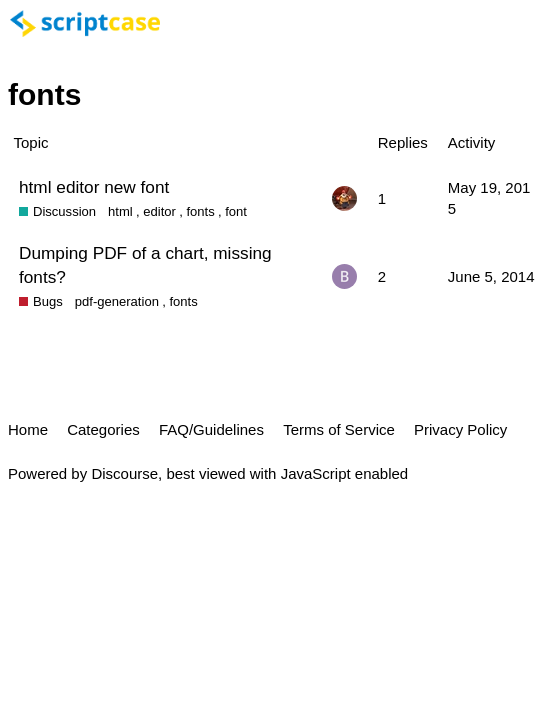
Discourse (124, 473)
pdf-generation (117, 301)
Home (28, 429)
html (120, 211)
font (236, 211)
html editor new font (94, 187)
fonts (200, 211)
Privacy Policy (460, 429)
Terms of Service (339, 429)
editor (159, 211)
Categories (103, 429)
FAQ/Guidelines (211, 429)
